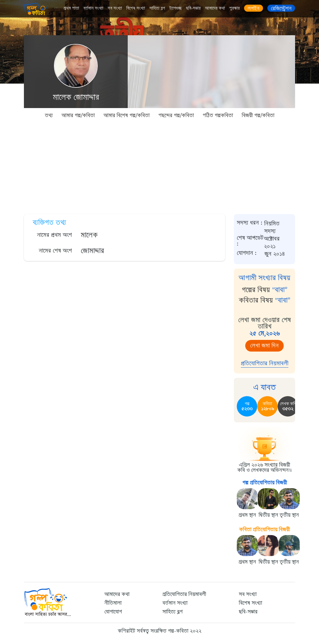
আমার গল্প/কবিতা (78, 115)
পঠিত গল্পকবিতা (218, 115)
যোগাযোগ (113, 612)
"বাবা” (280, 290)
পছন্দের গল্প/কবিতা (176, 115)
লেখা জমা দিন (264, 346)
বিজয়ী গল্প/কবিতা (258, 115)
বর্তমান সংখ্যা (93, 8)
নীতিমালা (113, 603)
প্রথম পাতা (71, 8)
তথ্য (49, 115)
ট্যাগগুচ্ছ (176, 8)
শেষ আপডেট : (250, 241)
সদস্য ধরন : (250, 223)
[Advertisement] (159, 166)
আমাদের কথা (215, 8)
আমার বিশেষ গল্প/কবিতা (127, 115)
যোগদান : (247, 253)
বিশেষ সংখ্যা (136, 8)
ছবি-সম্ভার (193, 8)
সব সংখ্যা (115, 8)
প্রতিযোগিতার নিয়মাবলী (265, 363)
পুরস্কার (234, 8)
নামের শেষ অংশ (55, 251)
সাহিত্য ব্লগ (157, 8)
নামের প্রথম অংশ (55, 235)
